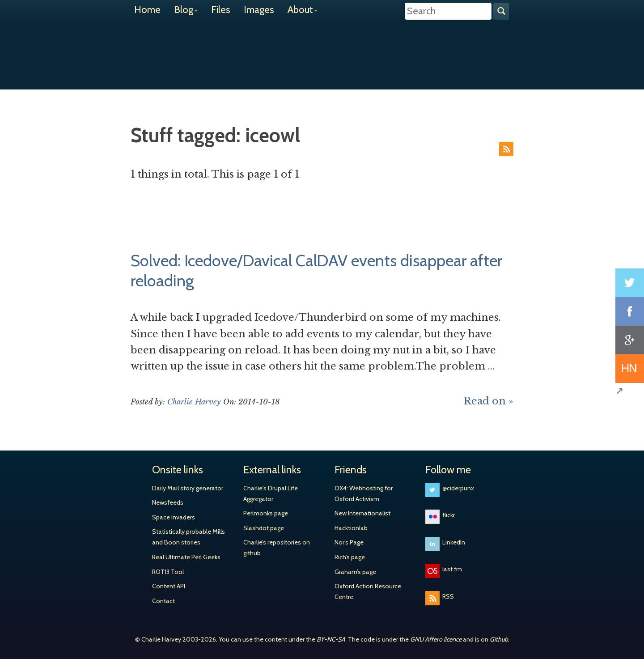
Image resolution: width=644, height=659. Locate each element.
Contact (163, 601)
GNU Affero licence (436, 639)
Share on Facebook (630, 311)
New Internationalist (362, 513)
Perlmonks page (266, 513)
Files (221, 10)
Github (499, 639)
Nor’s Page (349, 542)
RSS (506, 149)
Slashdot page (264, 528)
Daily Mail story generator (188, 488)
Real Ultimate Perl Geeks (186, 557)
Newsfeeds (168, 502)
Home (147, 10)
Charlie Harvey (322, 48)
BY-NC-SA (331, 639)
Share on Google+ (630, 340)
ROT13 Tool (168, 572)
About (303, 10)
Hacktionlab (351, 528)
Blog (186, 10)
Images (259, 10)
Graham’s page (355, 572)
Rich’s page (350, 557)
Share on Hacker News (630, 369)
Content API (169, 586)
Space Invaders (174, 517)
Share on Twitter (630, 283)
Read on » (489, 401)
